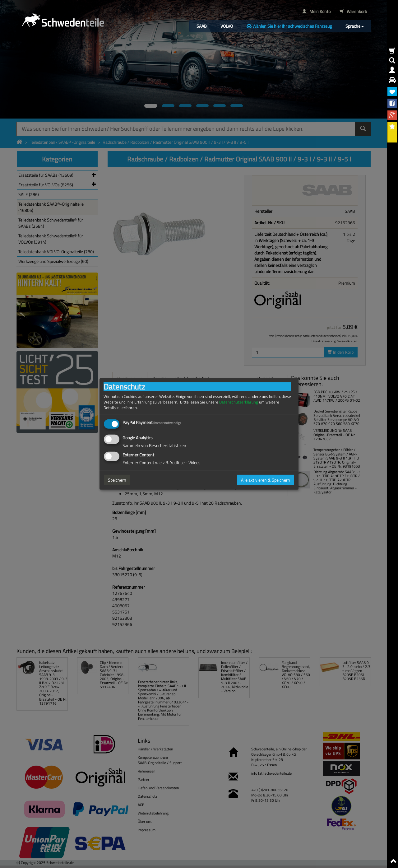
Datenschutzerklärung (239, 402)
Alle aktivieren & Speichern (266, 480)
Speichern (117, 480)
